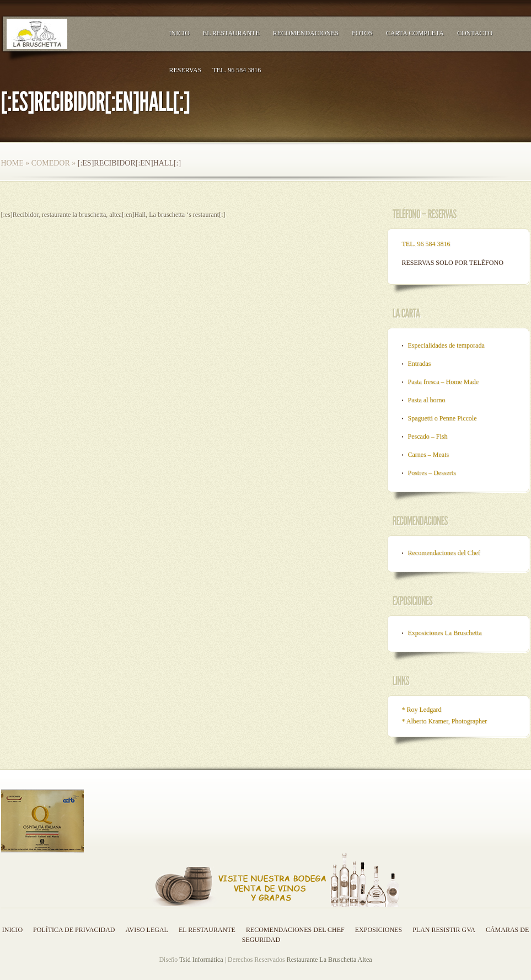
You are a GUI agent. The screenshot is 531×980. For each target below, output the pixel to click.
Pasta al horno (427, 400)
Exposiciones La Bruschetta (445, 633)
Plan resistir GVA (444, 930)
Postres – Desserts (432, 473)
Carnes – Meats (429, 455)
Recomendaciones (306, 33)
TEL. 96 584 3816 (237, 70)
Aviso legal (147, 930)
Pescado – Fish (428, 436)
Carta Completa (415, 33)
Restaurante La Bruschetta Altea (329, 960)
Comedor (51, 163)
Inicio (179, 33)
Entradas (420, 364)
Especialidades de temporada (446, 345)
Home (12, 163)
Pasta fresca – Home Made (444, 382)
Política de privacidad (74, 930)
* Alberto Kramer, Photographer (445, 721)
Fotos (362, 33)
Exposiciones (379, 930)
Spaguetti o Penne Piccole (442, 418)
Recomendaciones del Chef (444, 553)
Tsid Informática (201, 960)
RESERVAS (186, 70)
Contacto (475, 33)
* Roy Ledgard (422, 710)
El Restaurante (231, 33)
